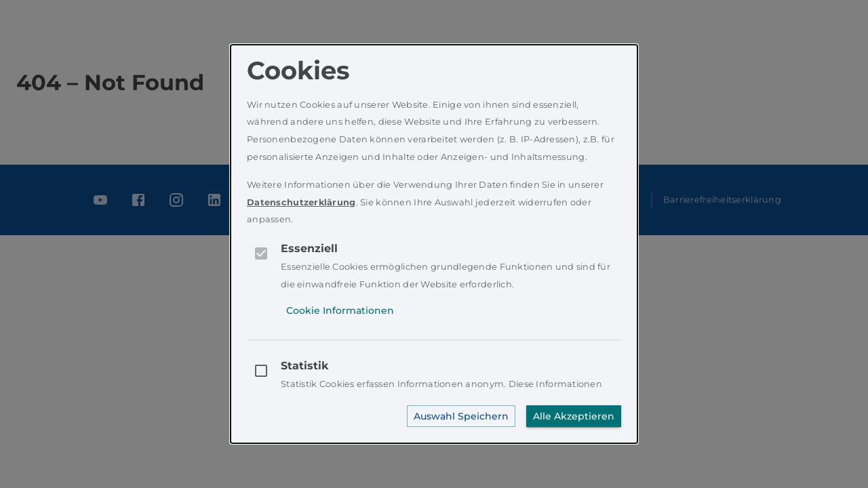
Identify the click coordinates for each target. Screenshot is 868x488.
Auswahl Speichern (461, 416)
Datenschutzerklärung (301, 202)
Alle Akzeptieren (574, 416)
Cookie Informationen (340, 310)
